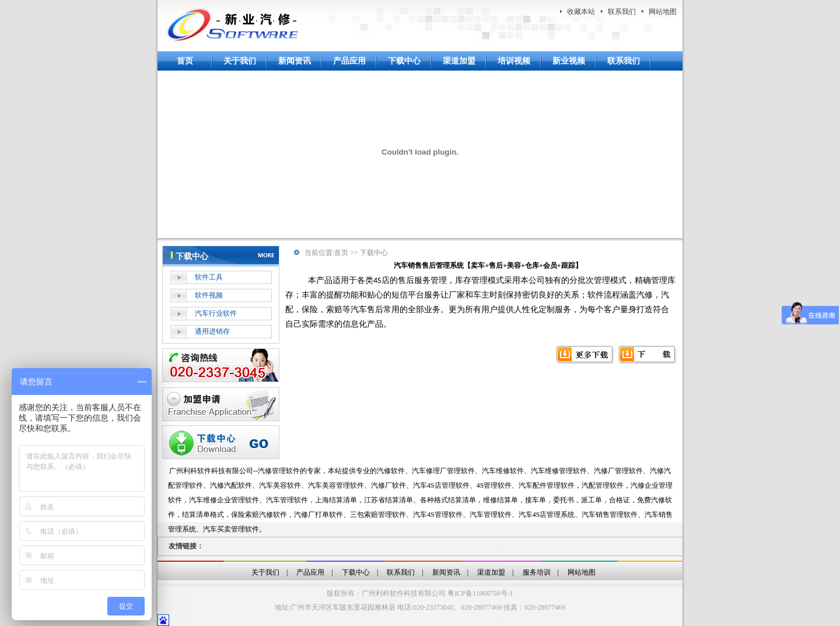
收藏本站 (581, 12)
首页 (185, 61)
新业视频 (569, 61)
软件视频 (209, 295)
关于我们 (240, 61)
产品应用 (349, 61)
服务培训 (537, 572)
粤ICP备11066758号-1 (480, 593)
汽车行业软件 (216, 313)
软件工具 (209, 277)
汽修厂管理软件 (618, 471)
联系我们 (622, 12)
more (268, 254)
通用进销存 (212, 331)
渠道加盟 (459, 61)
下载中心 (404, 61)
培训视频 (514, 61)
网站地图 (663, 12)
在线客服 (221, 365)
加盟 (221, 404)
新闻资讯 (295, 61)
